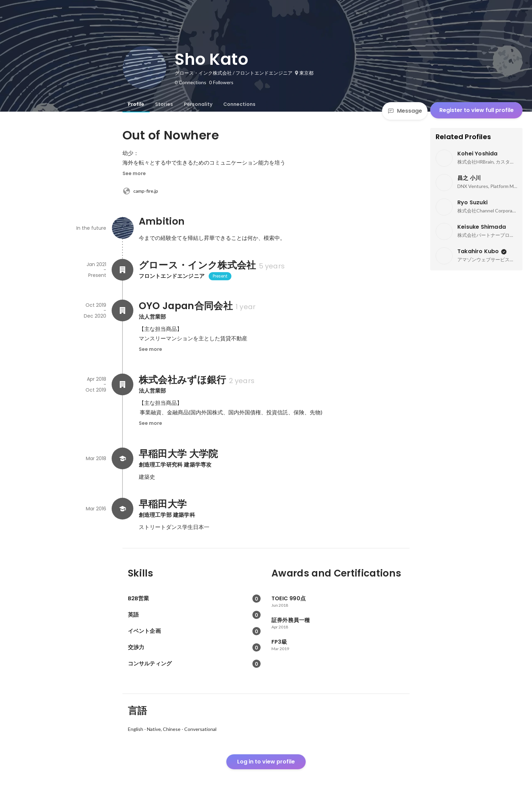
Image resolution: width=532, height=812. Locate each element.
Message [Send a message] (405, 111)
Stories (164, 104)
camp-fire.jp (140, 191)
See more (134, 173)
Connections (239, 104)
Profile (136, 104)
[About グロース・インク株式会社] (122, 270)
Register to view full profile (477, 110)
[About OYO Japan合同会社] (122, 310)
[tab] (136, 104)
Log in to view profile (266, 762)
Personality (198, 104)
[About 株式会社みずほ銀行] (122, 384)
